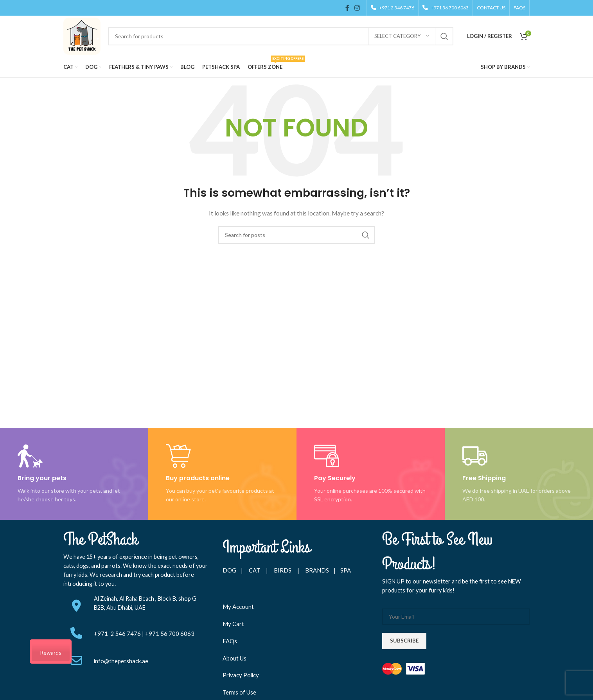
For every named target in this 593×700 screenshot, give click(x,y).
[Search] (281, 36)
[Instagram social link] (357, 8)
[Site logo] (82, 35)
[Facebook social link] (347, 8)
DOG (229, 570)
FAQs (230, 641)
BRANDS (317, 570)
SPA (346, 570)
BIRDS (283, 570)
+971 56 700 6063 (170, 634)
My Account (238, 607)
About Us (235, 658)
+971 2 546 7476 (118, 634)
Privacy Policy (241, 675)
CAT (254, 570)
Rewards (51, 652)
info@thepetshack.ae (121, 661)
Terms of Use (239, 692)
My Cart (233, 624)
